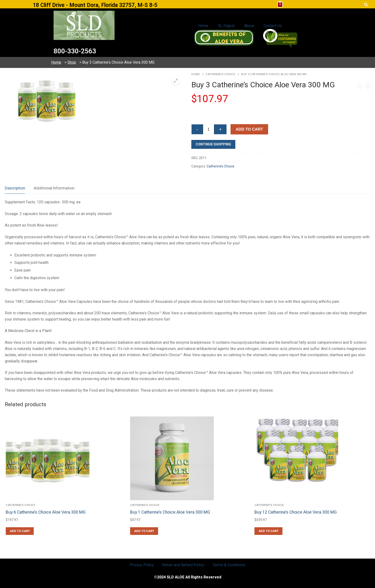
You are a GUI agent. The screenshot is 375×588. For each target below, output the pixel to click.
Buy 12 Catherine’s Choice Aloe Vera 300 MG (296, 512)
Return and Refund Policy (183, 565)
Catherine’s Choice (220, 74)
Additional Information (54, 188)
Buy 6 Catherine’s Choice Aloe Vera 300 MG (46, 512)
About (249, 26)
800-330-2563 (79, 51)
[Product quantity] (209, 129)
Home (203, 26)
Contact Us (273, 26)
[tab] (15, 188)
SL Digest (226, 26)
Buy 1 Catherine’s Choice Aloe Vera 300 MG (170, 512)
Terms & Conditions (229, 565)
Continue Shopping (213, 144)
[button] (176, 81)
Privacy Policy (142, 565)
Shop (72, 62)
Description (15, 188)
